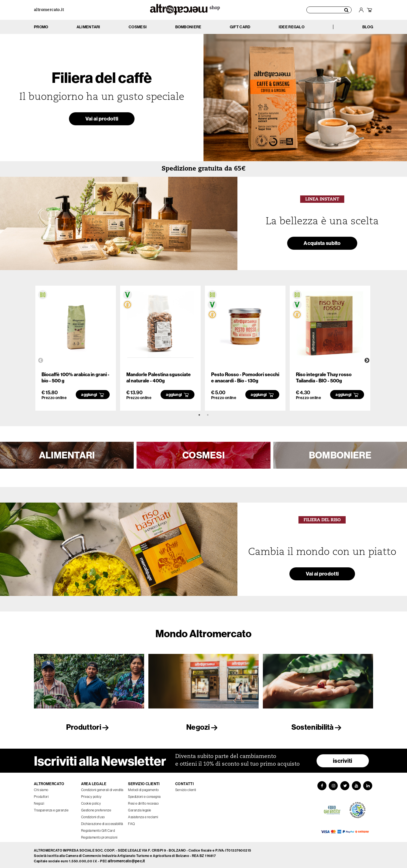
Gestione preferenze (96, 808)
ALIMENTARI (67, 455)
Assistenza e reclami (143, 815)
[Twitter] (345, 784)
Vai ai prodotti (102, 119)
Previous (41, 361)
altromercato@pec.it (126, 860)
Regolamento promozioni (99, 836)
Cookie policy (91, 802)
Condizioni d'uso (93, 815)
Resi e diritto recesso (143, 802)
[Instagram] (333, 784)
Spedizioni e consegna (144, 795)
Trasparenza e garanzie (51, 808)
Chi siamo (41, 788)
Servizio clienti (186, 788)
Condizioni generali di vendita (102, 788)
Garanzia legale (140, 808)
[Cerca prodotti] (329, 10)
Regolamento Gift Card (98, 829)
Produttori (89, 727)
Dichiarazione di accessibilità (102, 822)
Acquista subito (322, 244)
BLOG (368, 27)
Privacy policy (91, 795)
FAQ (132, 822)
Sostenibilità (318, 727)
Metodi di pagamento (143, 788)
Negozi (203, 727)
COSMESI (203, 455)
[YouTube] (357, 784)
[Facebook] (321, 784)
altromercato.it (49, 10)
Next (367, 361)
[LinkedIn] (369, 784)
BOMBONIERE (340, 455)
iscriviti (343, 759)
